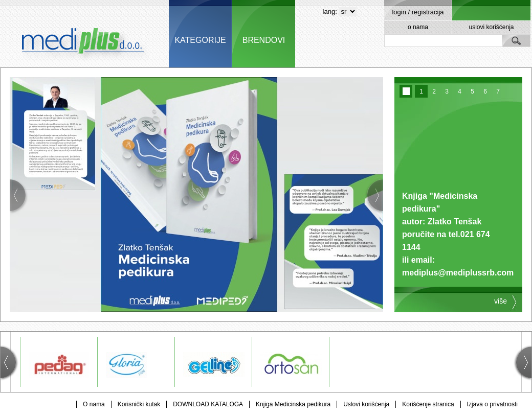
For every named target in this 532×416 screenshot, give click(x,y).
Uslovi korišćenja (366, 404)
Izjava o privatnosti (492, 404)
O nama (94, 404)
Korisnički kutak (139, 404)
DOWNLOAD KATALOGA (208, 404)
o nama (418, 27)
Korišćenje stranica (428, 404)
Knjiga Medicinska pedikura (293, 404)
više (501, 301)
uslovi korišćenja (491, 27)
